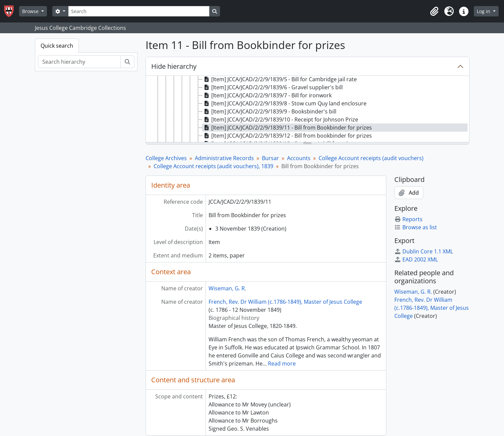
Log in (484, 11)
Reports (408, 219)
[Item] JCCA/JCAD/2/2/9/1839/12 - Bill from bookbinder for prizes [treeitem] (287, 136)
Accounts (299, 158)
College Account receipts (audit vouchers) (371, 158)
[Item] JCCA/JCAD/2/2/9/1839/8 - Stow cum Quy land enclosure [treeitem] (285, 103)
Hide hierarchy (174, 66)
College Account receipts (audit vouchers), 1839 (213, 166)
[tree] (307, 109)
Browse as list (416, 227)
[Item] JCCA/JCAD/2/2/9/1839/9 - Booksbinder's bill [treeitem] (269, 111)
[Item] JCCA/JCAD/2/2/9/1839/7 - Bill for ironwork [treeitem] (267, 95)
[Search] (139, 11)
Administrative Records (224, 158)
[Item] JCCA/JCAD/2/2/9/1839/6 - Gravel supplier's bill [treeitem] (273, 87)
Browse (31, 11)
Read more (282, 364)
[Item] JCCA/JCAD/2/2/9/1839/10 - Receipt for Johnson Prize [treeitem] (280, 119)
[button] (434, 11)
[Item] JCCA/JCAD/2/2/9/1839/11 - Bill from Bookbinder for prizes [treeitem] (287, 128)
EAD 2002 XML (416, 259)
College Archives (166, 158)
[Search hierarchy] (79, 62)
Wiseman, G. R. (227, 288)
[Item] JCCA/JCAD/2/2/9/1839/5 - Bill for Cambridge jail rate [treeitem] (280, 79)
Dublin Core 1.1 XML (424, 251)
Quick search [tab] (57, 46)
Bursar (270, 158)
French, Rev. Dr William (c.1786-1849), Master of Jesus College (285, 302)
